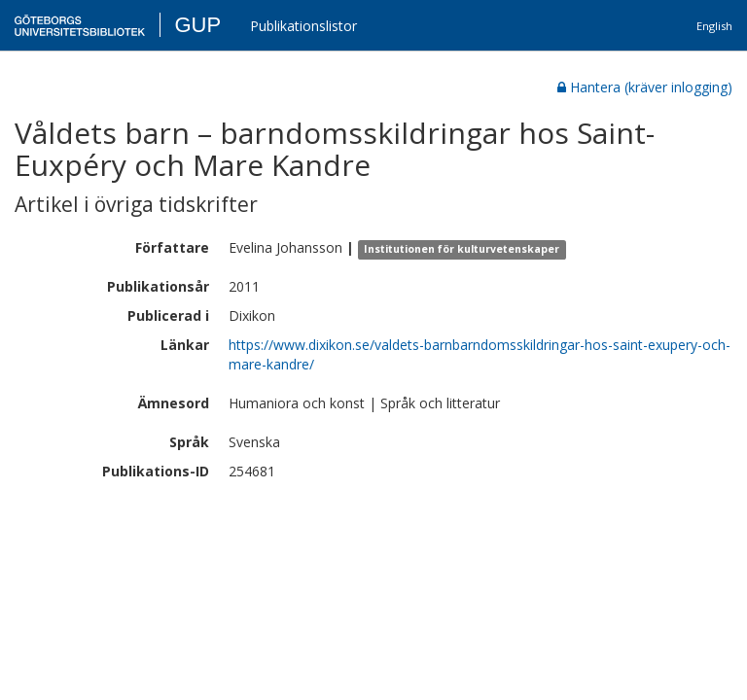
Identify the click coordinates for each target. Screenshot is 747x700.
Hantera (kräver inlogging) (645, 87)
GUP (197, 25)
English (714, 26)
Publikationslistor (303, 26)
